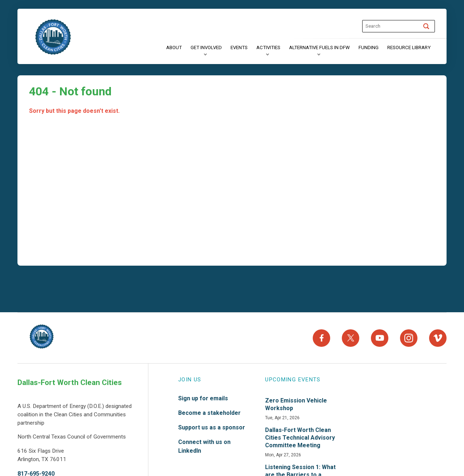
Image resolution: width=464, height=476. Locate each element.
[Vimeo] (438, 337)
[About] (174, 48)
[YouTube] (380, 337)
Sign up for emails (203, 396)
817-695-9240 (36, 471)
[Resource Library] (409, 48)
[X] (351, 337)
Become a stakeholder (209, 410)
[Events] (239, 48)
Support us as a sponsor (212, 425)
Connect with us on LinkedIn (204, 444)
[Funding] (369, 48)
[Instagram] (409, 337)
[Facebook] (321, 337)
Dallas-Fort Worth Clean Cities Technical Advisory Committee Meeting (300, 435)
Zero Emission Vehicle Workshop (296, 402)
